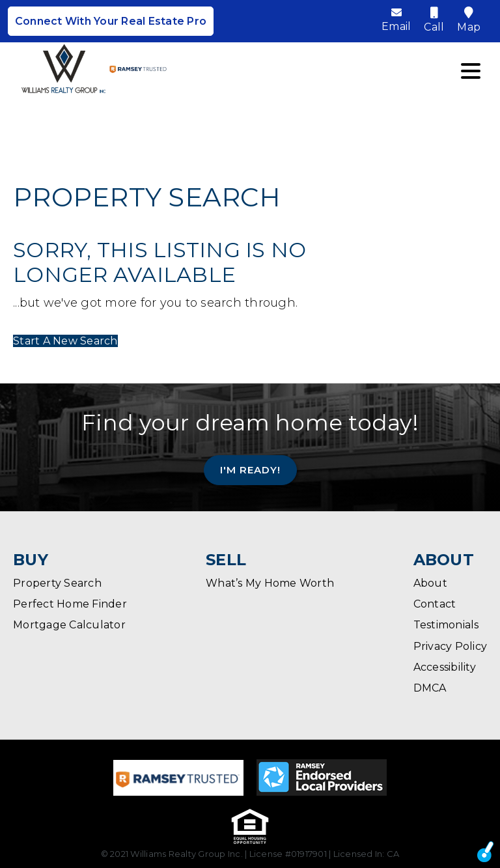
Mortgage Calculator (69, 625)
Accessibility (445, 667)
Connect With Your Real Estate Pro (111, 21)
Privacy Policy (451, 646)
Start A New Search (65, 341)
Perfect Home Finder (70, 604)
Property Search (57, 583)
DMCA (430, 688)
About (430, 583)
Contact (435, 604)
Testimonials (446, 625)
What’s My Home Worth (270, 583)
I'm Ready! (250, 469)
